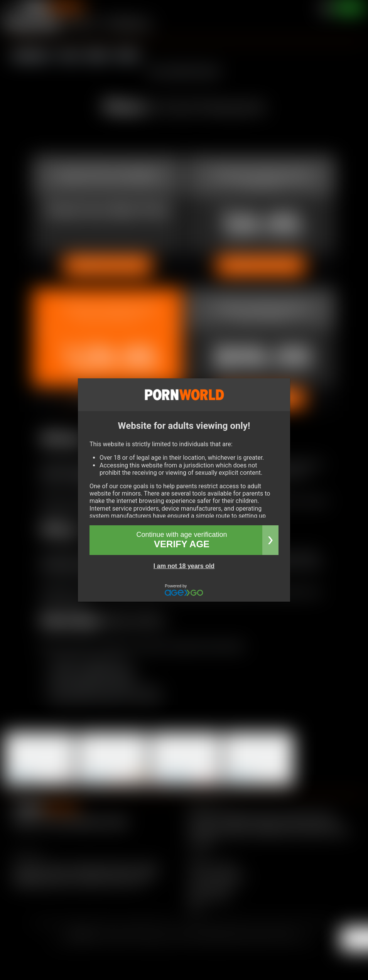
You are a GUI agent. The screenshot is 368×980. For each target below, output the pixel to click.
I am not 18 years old (184, 566)
